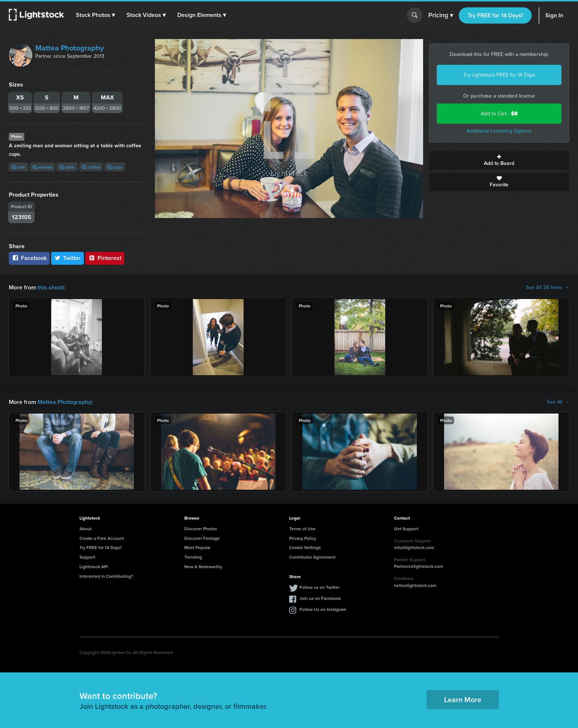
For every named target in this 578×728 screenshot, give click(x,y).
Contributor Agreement (312, 557)
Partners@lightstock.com (419, 566)
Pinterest (105, 258)
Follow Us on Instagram (323, 609)
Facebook (29, 258)
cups (115, 167)
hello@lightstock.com (415, 585)
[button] (95, 15)
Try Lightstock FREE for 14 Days (499, 75)
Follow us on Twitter (320, 587)
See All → (558, 402)
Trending (193, 557)
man (19, 167)
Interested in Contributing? (106, 576)
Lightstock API (94, 567)
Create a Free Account (102, 538)
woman (42, 167)
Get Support (406, 529)
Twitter (68, 258)
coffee (91, 167)
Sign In (554, 15)
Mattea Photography (70, 48)
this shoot (50, 287)
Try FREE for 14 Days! (495, 15)
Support (87, 557)
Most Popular (197, 547)
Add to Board (499, 161)
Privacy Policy (303, 538)
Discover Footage (202, 538)
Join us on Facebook (320, 598)
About (86, 529)
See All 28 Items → (547, 288)
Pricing (441, 15)
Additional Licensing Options (499, 131)
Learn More (463, 699)
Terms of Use (302, 529)
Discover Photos (201, 529)
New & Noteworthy (203, 567)
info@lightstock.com (414, 547)
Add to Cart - (499, 114)
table (67, 167)
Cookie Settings (305, 547)
